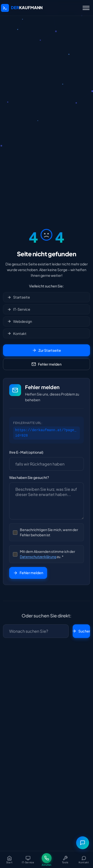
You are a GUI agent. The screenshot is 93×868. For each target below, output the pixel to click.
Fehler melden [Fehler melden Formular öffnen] (46, 364)
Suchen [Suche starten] (81, 631)
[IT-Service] (28, 860)
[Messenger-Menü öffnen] (83, 843)
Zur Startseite (46, 350)
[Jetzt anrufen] (46, 860)
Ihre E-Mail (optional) (26, 452)
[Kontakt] (84, 860)
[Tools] (65, 860)
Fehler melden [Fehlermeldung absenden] (28, 573)
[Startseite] (9, 860)
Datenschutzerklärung (38, 557)
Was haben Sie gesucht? (29, 477)
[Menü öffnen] (86, 8)
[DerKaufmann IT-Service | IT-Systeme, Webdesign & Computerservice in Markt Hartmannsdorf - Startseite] (22, 8)
